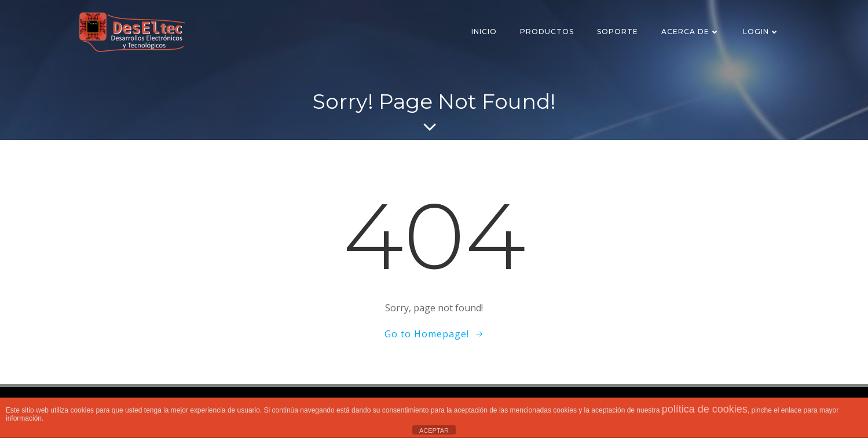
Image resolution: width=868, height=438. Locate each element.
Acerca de (691, 32)
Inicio (484, 32)
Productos (547, 32)
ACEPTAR (434, 430)
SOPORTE (618, 32)
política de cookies (705, 409)
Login (761, 32)
